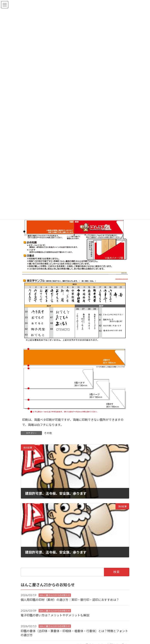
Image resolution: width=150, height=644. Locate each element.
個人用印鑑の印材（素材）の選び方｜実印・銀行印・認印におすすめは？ (70, 600)
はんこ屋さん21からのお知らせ (55, 595)
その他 (48, 433)
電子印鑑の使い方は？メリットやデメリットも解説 (55, 615)
